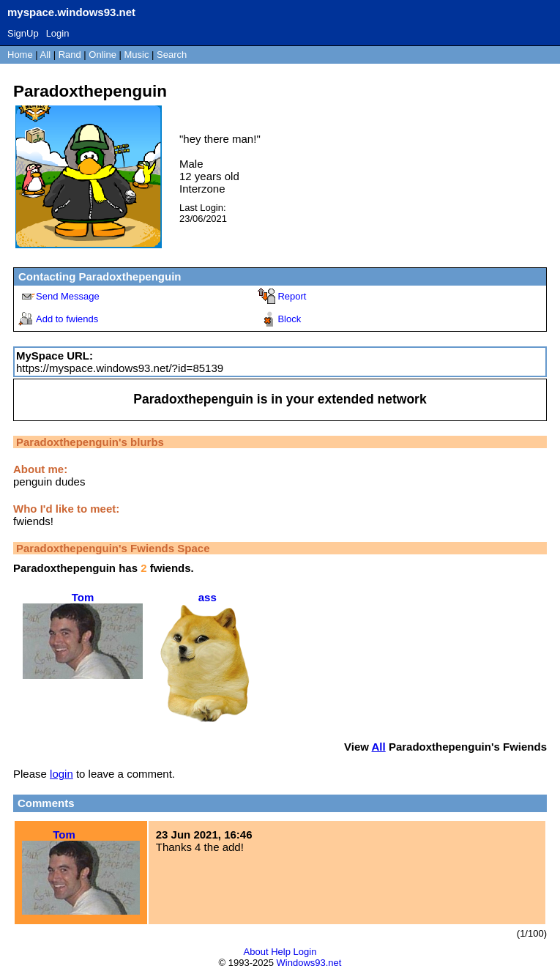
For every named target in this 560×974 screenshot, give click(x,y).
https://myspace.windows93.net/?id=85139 (120, 368)
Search (172, 55)
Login (58, 33)
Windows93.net (309, 963)
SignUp (23, 33)
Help (281, 952)
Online (102, 55)
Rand (70, 55)
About (256, 952)
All (47, 55)
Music (137, 55)
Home (20, 55)
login (61, 774)
